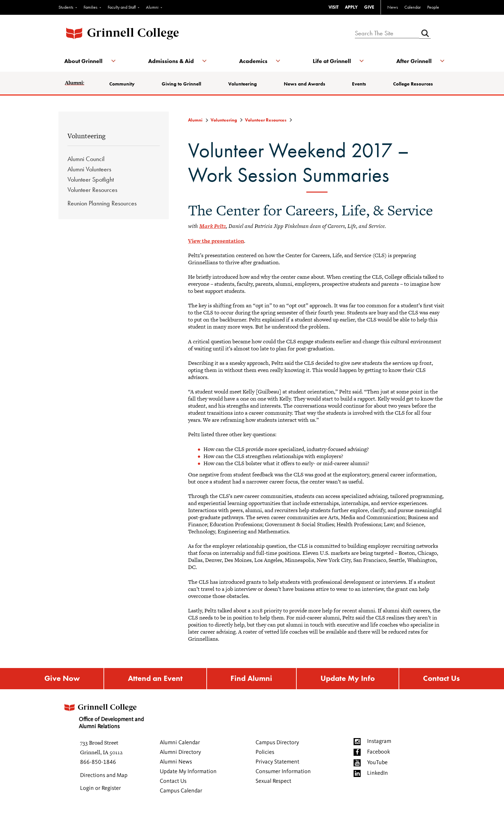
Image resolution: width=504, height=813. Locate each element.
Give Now (62, 679)
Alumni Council (86, 159)
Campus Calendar (181, 791)
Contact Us (441, 679)
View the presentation (216, 241)
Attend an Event (155, 679)
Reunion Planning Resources (102, 203)
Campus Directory (277, 743)
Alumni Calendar (180, 743)
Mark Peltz (213, 226)
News (393, 7)
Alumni (152, 7)
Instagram (379, 742)
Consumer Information (283, 772)
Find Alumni (251, 679)
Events (359, 84)
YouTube (377, 763)
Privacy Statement (277, 762)
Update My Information (188, 772)
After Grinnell (413, 61)
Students (66, 7)
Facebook (378, 752)
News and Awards (305, 84)
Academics (253, 61)
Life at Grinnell (332, 61)
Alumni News (176, 762)
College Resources (413, 84)
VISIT (333, 7)
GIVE (369, 7)
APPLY (351, 7)
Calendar (413, 7)
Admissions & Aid (171, 61)
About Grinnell (84, 61)
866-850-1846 (98, 763)
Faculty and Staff (122, 7)
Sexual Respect (273, 781)
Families (90, 7)
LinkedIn (378, 773)
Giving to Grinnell (182, 84)
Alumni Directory (180, 753)
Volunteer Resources (92, 190)
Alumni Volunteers (89, 169)
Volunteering (243, 84)
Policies (265, 753)
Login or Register (100, 789)
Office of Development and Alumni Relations (104, 714)
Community (123, 84)
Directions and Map (104, 776)
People (433, 7)
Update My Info (348, 679)
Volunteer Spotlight (91, 179)
